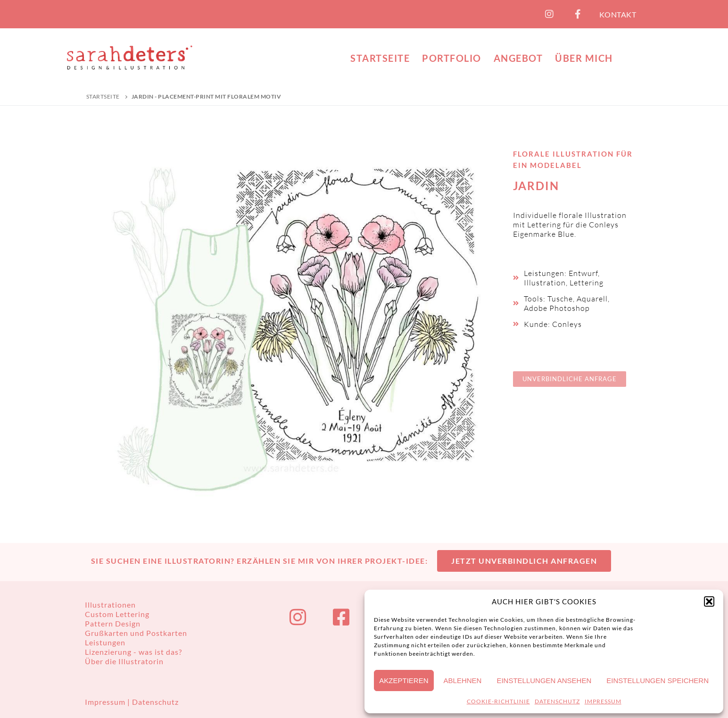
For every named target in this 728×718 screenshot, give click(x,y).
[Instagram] (550, 14)
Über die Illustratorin (124, 661)
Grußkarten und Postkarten (136, 633)
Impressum (106, 702)
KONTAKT (618, 14)
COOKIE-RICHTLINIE (498, 701)
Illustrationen (110, 605)
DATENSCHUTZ (557, 701)
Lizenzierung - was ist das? (133, 652)
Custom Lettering (117, 614)
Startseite (103, 96)
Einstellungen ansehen (544, 680)
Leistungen (105, 642)
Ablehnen (463, 680)
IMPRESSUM (603, 701)
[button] (709, 601)
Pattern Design (113, 623)
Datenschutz (155, 702)
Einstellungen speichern (658, 680)
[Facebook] (578, 14)
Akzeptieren (404, 680)
